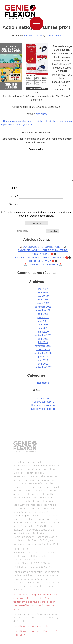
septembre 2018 (43, 353)
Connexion (43, 398)
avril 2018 (43, 364)
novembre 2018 (43, 346)
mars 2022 (43, 296)
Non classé (42, 114)
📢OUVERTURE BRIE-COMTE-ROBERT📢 (43, 247)
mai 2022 (43, 289)
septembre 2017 (43, 367)
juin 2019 (43, 342)
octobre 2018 (43, 350)
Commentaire (37, 149)
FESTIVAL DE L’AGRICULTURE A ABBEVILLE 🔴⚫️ (43, 258)
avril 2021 (43, 325)
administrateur (53, 36)
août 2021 (43, 314)
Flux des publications (43, 402)
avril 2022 (43, 293)
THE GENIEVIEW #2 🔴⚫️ (43, 261)
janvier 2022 (43, 303)
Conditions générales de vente (31, 626)
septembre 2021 (43, 310)
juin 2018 (43, 357)
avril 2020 (43, 328)
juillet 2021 (43, 317)
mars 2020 (43, 332)
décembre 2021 (43, 307)
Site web (14, 204)
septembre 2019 (43, 335)
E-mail (14, 196)
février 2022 (43, 300)
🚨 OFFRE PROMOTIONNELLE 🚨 (43, 265)
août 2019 (43, 339)
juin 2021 (43, 321)
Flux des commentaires (43, 405)
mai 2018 (43, 360)
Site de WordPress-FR (43, 409)
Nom (14, 188)
